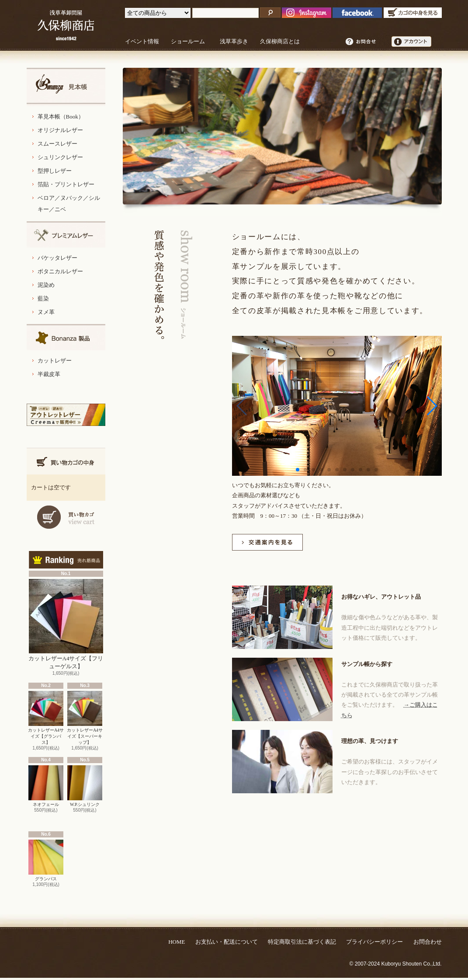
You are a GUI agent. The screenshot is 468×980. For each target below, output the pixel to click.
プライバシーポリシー (374, 942)
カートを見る (66, 517)
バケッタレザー (57, 258)
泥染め (46, 285)
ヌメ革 (46, 312)
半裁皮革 (49, 374)
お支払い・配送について (227, 942)
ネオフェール (46, 786)
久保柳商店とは (280, 41)
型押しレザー (55, 171)
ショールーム (188, 41)
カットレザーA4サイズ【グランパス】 (46, 718)
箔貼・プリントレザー (66, 184)
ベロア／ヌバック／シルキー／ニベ (69, 204)
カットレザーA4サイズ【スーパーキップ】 (85, 718)
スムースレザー (57, 144)
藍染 (43, 298)
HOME (177, 942)
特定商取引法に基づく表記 (302, 942)
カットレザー (55, 361)
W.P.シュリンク (85, 786)
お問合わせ (428, 942)
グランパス (46, 860)
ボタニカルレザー (60, 271)
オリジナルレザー (60, 130)
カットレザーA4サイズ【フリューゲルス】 (66, 624)
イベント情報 (142, 41)
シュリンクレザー (60, 157)
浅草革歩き (234, 41)
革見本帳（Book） (61, 117)
